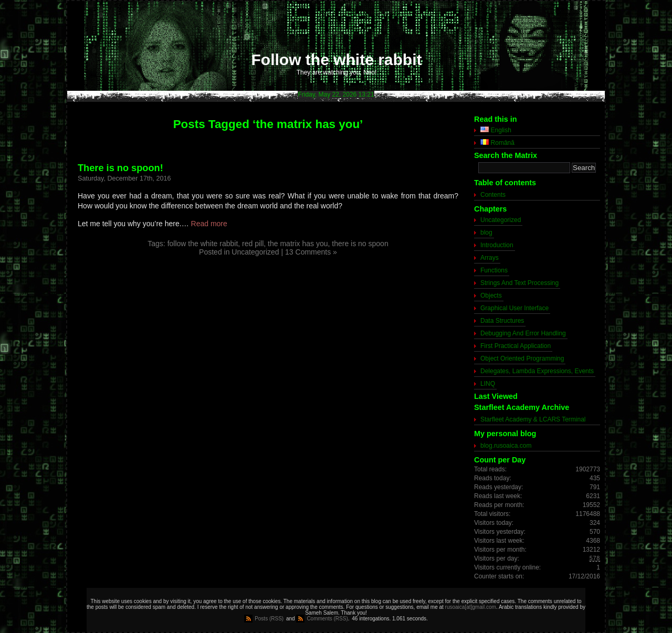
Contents (493, 195)
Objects (491, 296)
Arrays (490, 258)
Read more (209, 224)
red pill (253, 244)
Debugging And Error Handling (523, 333)
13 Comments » (311, 252)
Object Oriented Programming (522, 358)
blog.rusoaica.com (506, 446)
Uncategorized (255, 252)
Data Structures (502, 321)
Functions (494, 270)
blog (486, 233)
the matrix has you (298, 244)
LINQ (488, 384)
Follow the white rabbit (337, 60)
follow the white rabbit (203, 244)
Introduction (497, 245)
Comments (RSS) (327, 619)
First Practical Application (516, 346)
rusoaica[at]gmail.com (471, 607)
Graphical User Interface (514, 308)
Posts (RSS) (269, 619)
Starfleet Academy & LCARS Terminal (533, 419)
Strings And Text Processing (519, 283)
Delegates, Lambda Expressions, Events (537, 371)
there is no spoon (360, 244)
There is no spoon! (120, 168)
